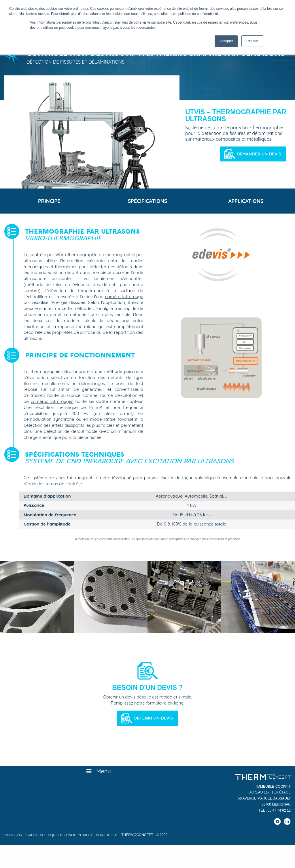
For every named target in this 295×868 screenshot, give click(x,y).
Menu (98, 774)
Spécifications (148, 202)
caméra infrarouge (124, 299)
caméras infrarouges (52, 404)
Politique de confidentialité (67, 837)
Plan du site (107, 837)
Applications (246, 202)
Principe (49, 202)
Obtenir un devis (153, 721)
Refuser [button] (252, 41)
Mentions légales (21, 837)
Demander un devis (259, 154)
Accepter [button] (226, 41)
